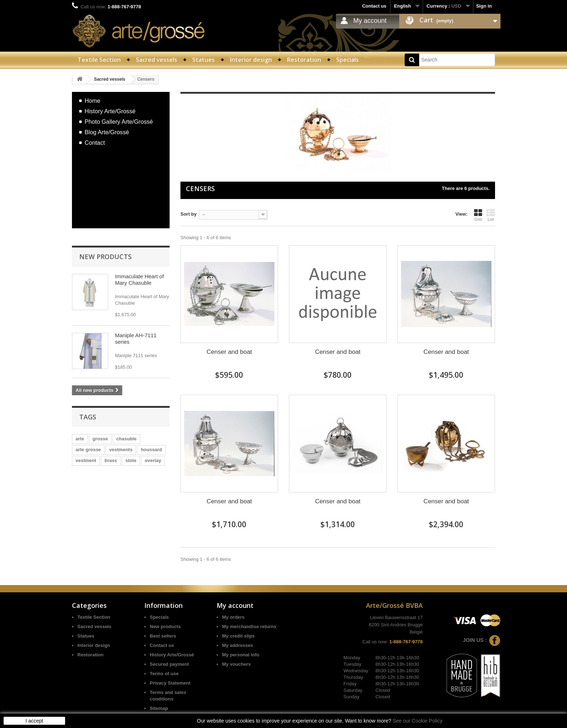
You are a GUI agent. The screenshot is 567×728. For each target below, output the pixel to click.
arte (80, 439)
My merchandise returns (249, 627)
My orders (233, 617)
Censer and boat (229, 352)
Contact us (374, 6)
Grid (478, 215)
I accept (34, 721)
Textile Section (99, 60)
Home (92, 101)
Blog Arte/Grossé (107, 132)
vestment (86, 460)
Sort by (189, 214)
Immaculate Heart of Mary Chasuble (139, 280)
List (491, 215)
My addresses (238, 645)
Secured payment (169, 664)
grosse (100, 439)
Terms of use (164, 674)
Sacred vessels (157, 60)
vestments (121, 450)
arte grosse (88, 450)
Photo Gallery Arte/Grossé (119, 122)
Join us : (482, 640)
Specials (348, 60)
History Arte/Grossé (110, 111)
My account (370, 21)
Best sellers (163, 636)
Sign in (484, 6)
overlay (153, 460)
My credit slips (238, 636)
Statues (204, 60)
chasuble (127, 439)
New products (105, 257)
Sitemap (159, 708)
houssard (151, 450)
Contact (95, 143)
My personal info (241, 655)
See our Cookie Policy (418, 721)
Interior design (251, 60)
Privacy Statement (170, 683)
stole (131, 460)
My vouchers (236, 664)
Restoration (304, 60)
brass (111, 460)
